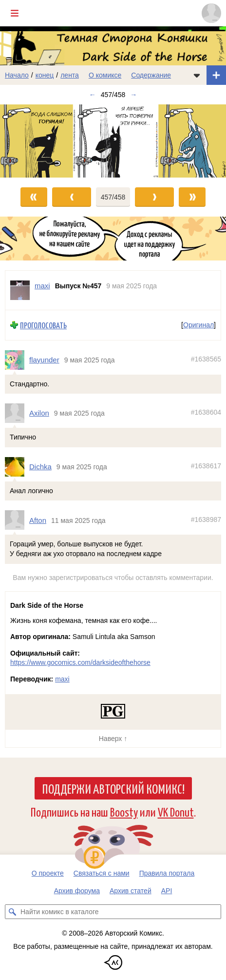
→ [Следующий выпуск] (133, 95)
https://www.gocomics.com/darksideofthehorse (80, 662)
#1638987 (206, 519)
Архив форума (77, 891)
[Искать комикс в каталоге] (12, 912)
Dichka (40, 467)
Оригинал (198, 325)
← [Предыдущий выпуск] (93, 95)
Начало (17, 75)
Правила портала (167, 873)
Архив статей (131, 891)
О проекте (48, 873)
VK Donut (176, 811)
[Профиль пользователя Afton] (17, 520)
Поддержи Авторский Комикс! (113, 788)
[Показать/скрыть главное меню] (15, 13)
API (167, 891)
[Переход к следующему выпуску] (113, 141)
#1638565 (206, 359)
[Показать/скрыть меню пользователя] (211, 13)
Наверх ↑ (113, 739)
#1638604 (206, 412)
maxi (62, 679)
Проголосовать (43, 325)
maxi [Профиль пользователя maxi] (42, 286)
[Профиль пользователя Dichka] (17, 467)
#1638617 (206, 466)
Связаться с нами (102, 873)
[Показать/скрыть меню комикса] (197, 75)
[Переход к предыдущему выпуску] (28, 141)
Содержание (151, 75)
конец (45, 75)
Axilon (39, 413)
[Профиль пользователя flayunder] (17, 360)
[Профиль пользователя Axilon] (17, 413)
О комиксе (105, 75)
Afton (38, 520)
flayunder (44, 360)
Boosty (124, 811)
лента (70, 75)
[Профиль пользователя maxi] (20, 290)
